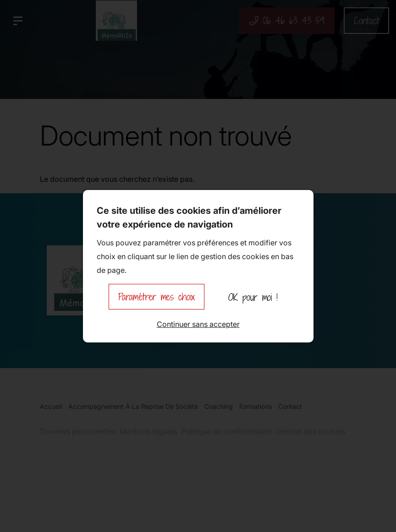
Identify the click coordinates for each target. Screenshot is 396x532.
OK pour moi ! (253, 297)
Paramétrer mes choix (157, 297)
